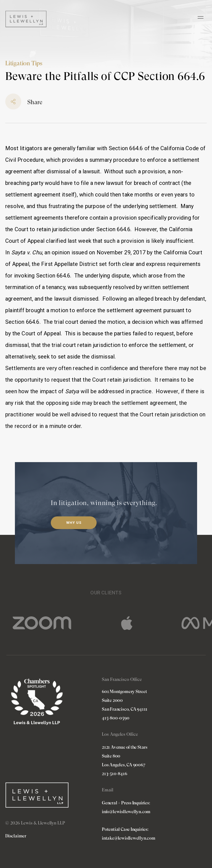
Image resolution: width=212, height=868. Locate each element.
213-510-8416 (115, 774)
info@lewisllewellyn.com (126, 812)
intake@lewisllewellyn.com (129, 838)
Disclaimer (16, 836)
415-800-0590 (116, 718)
